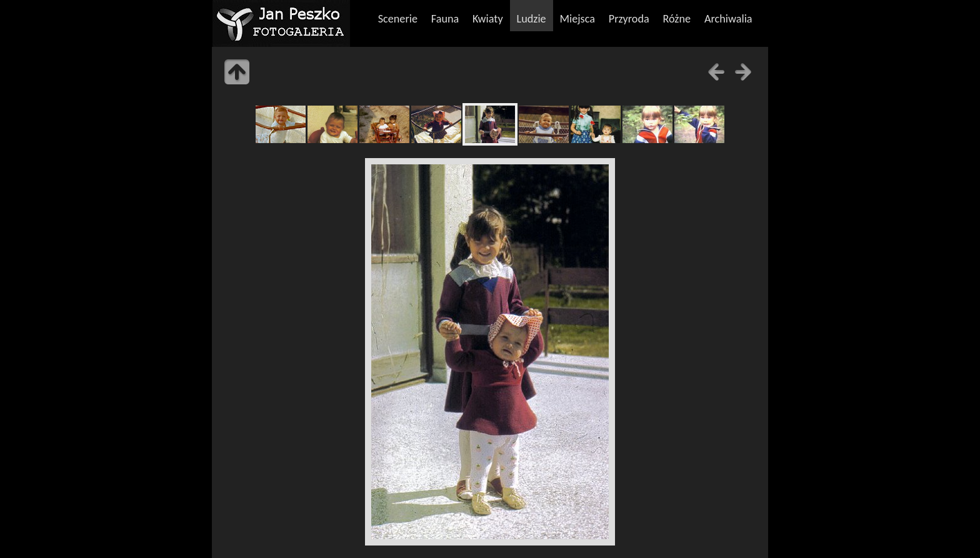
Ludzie (531, 19)
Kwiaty (488, 19)
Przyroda (629, 19)
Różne (677, 19)
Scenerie (398, 19)
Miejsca (577, 19)
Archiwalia (728, 19)
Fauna (445, 19)
